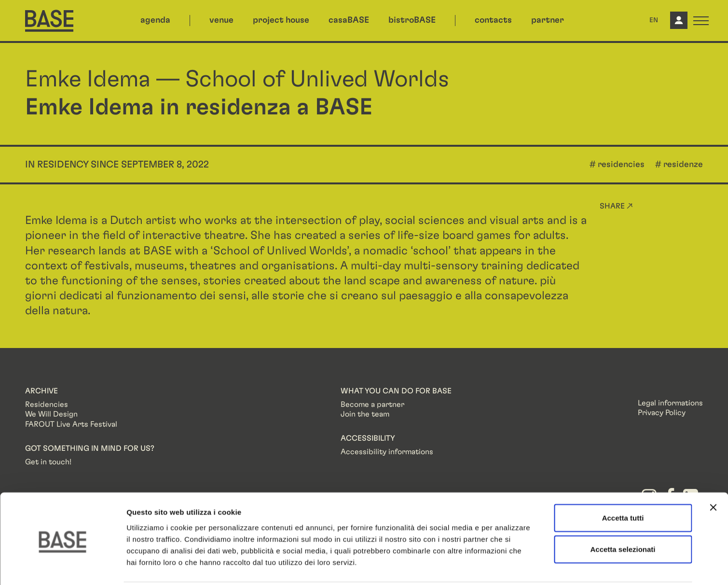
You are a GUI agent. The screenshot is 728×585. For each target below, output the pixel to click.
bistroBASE (412, 20)
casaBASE (349, 20)
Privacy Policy (662, 413)
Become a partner (372, 404)
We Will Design (51, 414)
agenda (155, 20)
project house (281, 20)
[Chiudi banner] (713, 472)
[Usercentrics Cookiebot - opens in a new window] (62, 566)
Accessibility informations (387, 452)
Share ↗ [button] (616, 206)
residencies (621, 165)
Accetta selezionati (623, 514)
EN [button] (654, 20)
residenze (683, 165)
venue (221, 20)
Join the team (365, 414)
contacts (493, 20)
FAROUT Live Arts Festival (71, 424)
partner (548, 20)
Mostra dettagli (508, 566)
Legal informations (670, 403)
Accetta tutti (623, 482)
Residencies (47, 404)
